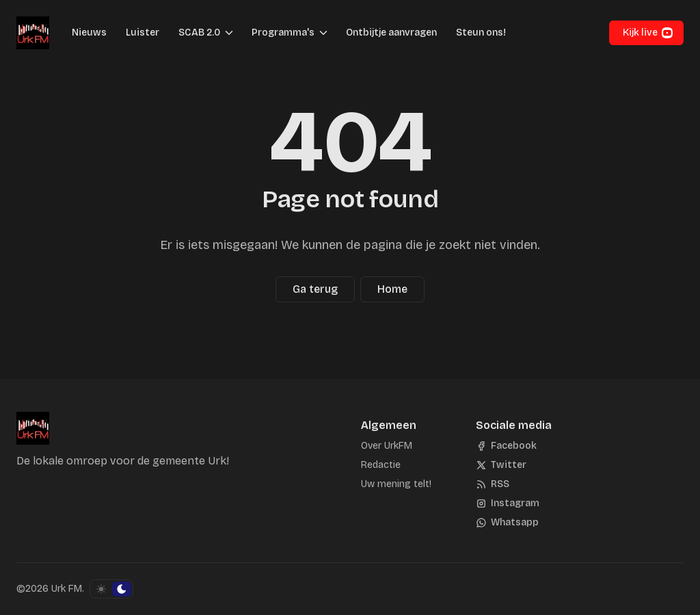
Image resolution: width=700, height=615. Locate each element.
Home (392, 289)
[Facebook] (506, 446)
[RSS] (493, 484)
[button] (195, 33)
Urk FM (67, 589)
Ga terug (315, 289)
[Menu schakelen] (229, 33)
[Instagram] (508, 503)
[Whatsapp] (507, 523)
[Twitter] (501, 465)
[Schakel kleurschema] (111, 589)
